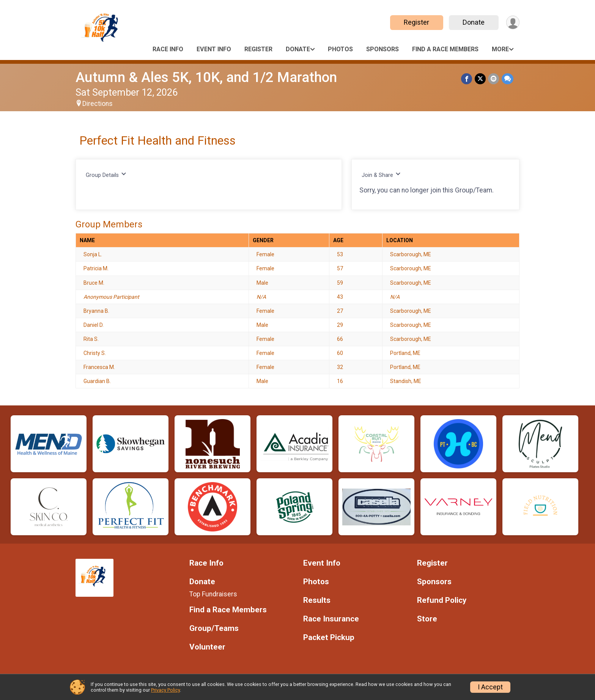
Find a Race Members (445, 49)
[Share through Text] (508, 79)
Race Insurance (331, 619)
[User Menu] (512, 23)
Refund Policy (442, 600)
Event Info (214, 49)
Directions (98, 104)
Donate (473, 22)
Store (427, 619)
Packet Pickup (329, 638)
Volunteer (207, 647)
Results (317, 600)
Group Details (106, 175)
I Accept (490, 687)
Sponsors (382, 49)
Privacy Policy (165, 690)
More (500, 49)
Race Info (168, 49)
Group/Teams (214, 628)
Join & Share (381, 175)
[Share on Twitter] (481, 79)
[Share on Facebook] (467, 79)
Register (416, 22)
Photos (340, 49)
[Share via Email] (494, 79)
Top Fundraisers (213, 594)
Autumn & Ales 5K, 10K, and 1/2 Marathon (206, 77)
